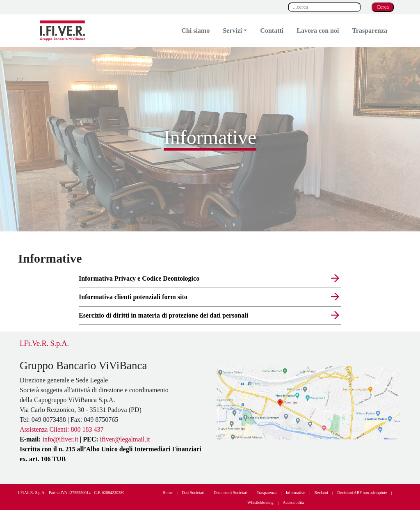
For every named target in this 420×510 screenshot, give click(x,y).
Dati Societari (193, 493)
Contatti (272, 31)
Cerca (383, 7)
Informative (296, 493)
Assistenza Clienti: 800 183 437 (62, 429)
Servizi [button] (232, 31)
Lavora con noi (318, 31)
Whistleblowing (260, 502)
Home (167, 493)
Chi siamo (195, 31)
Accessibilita (293, 502)
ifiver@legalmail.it (125, 439)
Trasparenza (370, 31)
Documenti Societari (231, 493)
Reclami (321, 493)
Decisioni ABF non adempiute (362, 493)
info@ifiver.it (60, 439)
